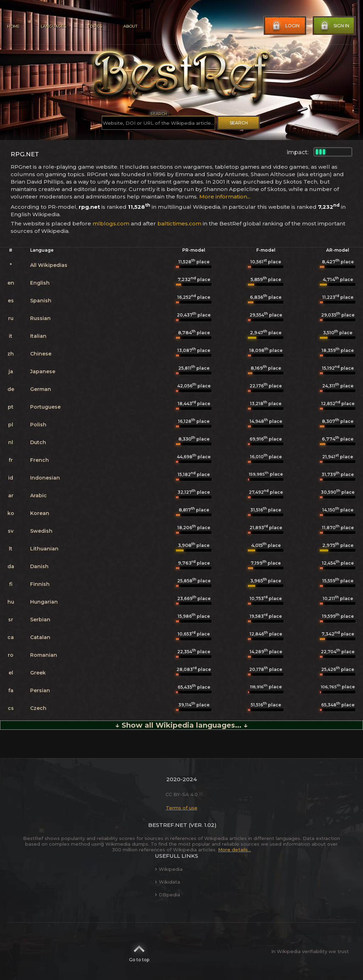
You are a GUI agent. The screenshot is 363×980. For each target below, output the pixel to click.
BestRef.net (168, 825)
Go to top (139, 951)
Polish (38, 425)
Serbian (40, 620)
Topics (95, 26)
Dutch (38, 442)
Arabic (38, 495)
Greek (38, 673)
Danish (39, 566)
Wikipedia (169, 869)
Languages (53, 26)
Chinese (41, 354)
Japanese (43, 371)
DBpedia (167, 895)
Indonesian (45, 478)
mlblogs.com (111, 223)
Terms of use (182, 808)
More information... (225, 197)
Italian (38, 336)
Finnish (40, 584)
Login (285, 26)
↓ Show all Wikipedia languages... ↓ (181, 725)
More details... (234, 850)
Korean (40, 513)
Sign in (334, 26)
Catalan (40, 637)
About (130, 26)
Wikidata (167, 882)
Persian (40, 690)
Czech (38, 708)
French (40, 460)
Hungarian (44, 602)
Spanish (41, 301)
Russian (40, 318)
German (41, 389)
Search (239, 123)
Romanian (44, 655)
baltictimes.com (179, 223)
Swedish (41, 531)
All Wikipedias (49, 265)
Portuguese (45, 407)
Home (13, 26)
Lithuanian (44, 549)
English (40, 283)
